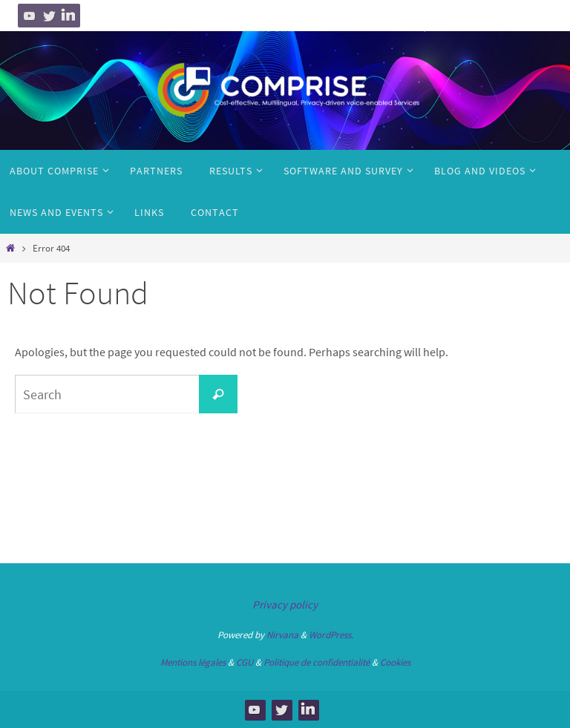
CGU (245, 662)
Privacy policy (285, 604)
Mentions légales (193, 662)
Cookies (395, 662)
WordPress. (331, 635)
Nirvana (282, 635)
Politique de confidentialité (317, 662)
